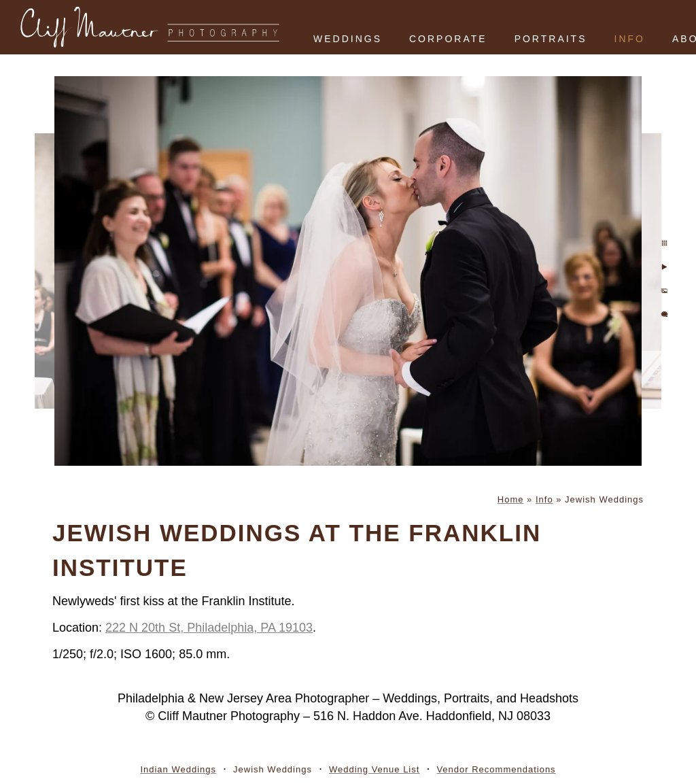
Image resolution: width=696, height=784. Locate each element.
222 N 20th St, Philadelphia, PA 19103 (209, 628)
